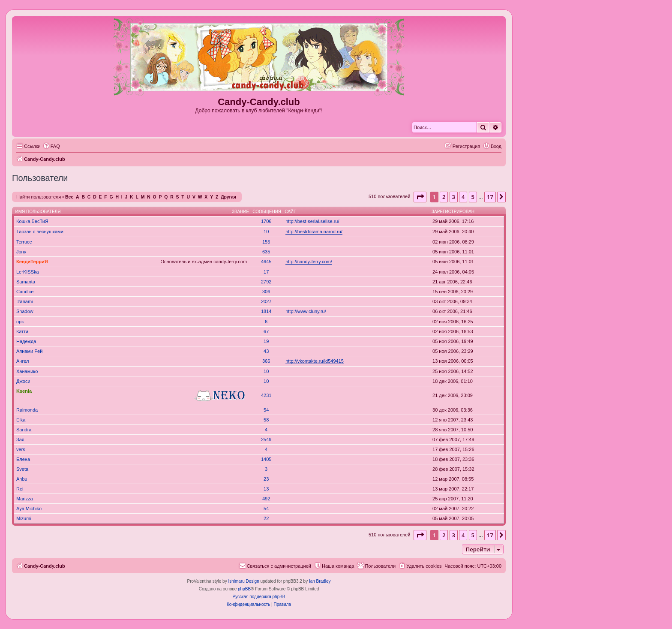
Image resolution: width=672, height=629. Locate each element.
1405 (266, 459)
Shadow (25, 311)
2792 (266, 282)
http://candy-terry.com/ (309, 262)
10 (266, 232)
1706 (266, 221)
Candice (25, 292)
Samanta (26, 282)
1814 (266, 311)
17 (266, 272)
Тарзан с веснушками (40, 232)
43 (266, 351)
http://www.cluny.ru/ (306, 311)
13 (266, 489)
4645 (266, 262)
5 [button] (473, 197)
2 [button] (444, 197)
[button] (420, 197)
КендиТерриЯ (32, 262)
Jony (21, 252)
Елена (23, 459)
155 (266, 242)
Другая (228, 197)
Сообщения (267, 212)
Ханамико (27, 371)
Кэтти (22, 331)
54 (266, 410)
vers (21, 449)
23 (266, 479)
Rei (20, 489)
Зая (20, 439)
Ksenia (24, 391)
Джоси (23, 381)
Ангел (22, 361)
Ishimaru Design (243, 581)
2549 (266, 439)
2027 (266, 301)
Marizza (25, 499)
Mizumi (24, 518)
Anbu (22, 479)
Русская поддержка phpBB (259, 597)
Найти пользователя (39, 197)
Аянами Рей (29, 351)
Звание (240, 212)
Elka (21, 420)
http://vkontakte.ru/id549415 (315, 361)
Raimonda (27, 410)
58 (266, 420)
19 (266, 341)
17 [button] (490, 197)
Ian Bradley (320, 581)
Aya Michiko (29, 509)
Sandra (24, 430)
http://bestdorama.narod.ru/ (314, 232)
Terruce (24, 242)
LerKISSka (28, 272)
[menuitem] (51, 146)
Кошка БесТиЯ (32, 221)
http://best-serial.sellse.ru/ (312, 221)
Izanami (25, 301)
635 (266, 252)
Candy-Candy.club (259, 102)
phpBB (244, 589)
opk (20, 322)
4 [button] (463, 197)
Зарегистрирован (453, 212)
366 (266, 361)
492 (266, 499)
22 (266, 518)
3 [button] (454, 197)
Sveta (22, 469)
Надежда (26, 341)
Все (69, 197)
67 (266, 331)
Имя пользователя (38, 212)
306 (266, 292)
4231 (266, 395)
